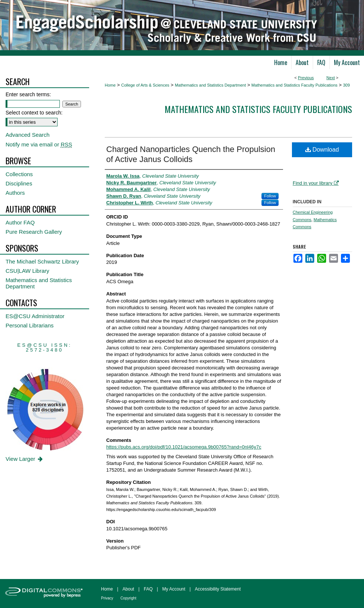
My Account (174, 589)
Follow (270, 196)
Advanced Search (27, 135)
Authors (15, 193)
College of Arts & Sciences (145, 85)
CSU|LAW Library (27, 271)
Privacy (107, 598)
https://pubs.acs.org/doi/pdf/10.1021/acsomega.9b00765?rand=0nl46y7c (184, 447)
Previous (306, 78)
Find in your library (316, 183)
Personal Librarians (30, 325)
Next (331, 78)
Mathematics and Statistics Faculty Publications (295, 85)
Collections (19, 174)
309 (346, 85)
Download (322, 150)
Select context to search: (34, 113)
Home (110, 85)
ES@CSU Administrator (35, 316)
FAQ (148, 589)
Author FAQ (20, 222)
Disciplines (19, 183)
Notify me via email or (39, 144)
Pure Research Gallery (34, 232)
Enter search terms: (28, 94)
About (128, 589)
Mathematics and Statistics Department (210, 85)
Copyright (128, 598)
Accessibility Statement (218, 589)
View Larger (25, 459)
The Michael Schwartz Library (42, 261)
